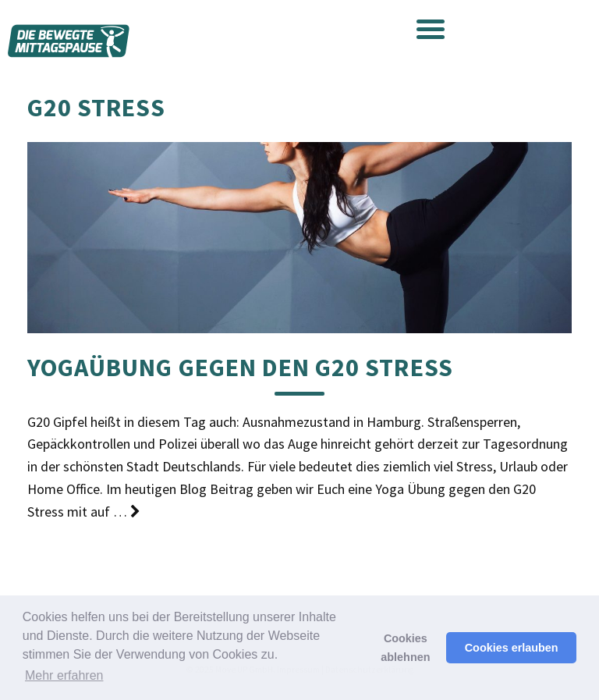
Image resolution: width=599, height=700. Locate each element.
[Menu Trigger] (431, 28)
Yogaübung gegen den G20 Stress (240, 368)
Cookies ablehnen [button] (405, 648)
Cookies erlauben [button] (512, 648)
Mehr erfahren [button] (64, 675)
